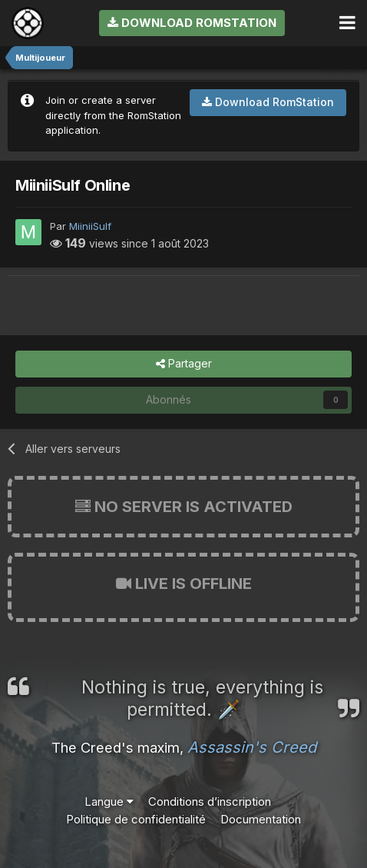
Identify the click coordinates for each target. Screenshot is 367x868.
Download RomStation (192, 23)
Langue (109, 801)
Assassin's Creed (252, 747)
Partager (184, 364)
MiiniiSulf (90, 226)
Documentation (261, 819)
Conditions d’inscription (210, 801)
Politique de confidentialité (136, 819)
